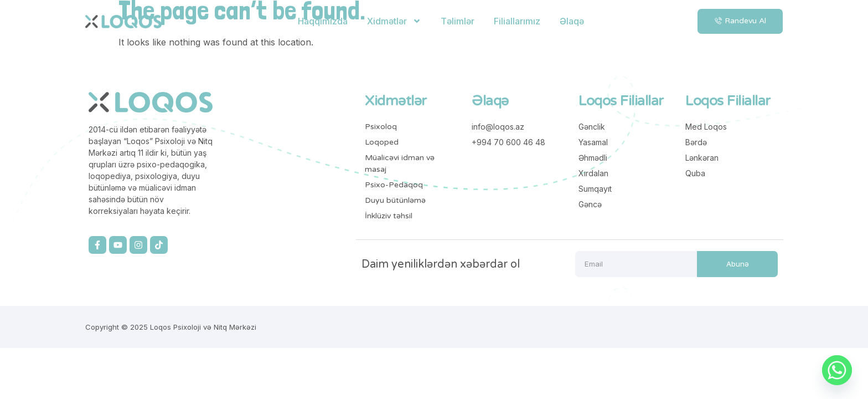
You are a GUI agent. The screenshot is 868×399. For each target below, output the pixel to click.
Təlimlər (458, 21)
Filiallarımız (517, 21)
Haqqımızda (323, 21)
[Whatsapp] (837, 370)
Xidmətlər (394, 21)
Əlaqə (572, 21)
